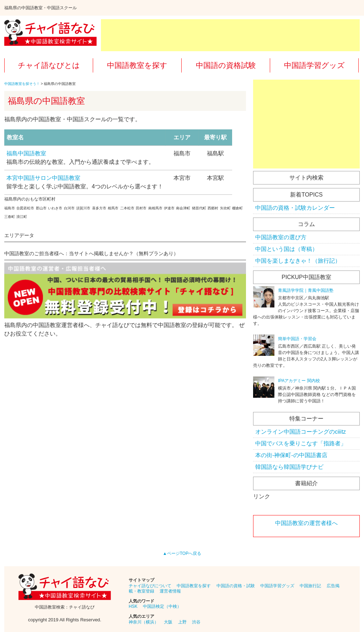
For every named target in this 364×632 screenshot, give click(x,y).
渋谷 (196, 622)
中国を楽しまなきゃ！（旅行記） (298, 261)
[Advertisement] (230, 35)
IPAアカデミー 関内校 (299, 381)
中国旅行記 (310, 586)
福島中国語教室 (26, 153)
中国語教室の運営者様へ (306, 523)
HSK (133, 606)
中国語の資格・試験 (236, 586)
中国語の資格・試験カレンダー (295, 208)
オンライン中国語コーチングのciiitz (301, 432)
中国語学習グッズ (314, 65)
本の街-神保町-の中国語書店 (291, 455)
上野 (182, 622)
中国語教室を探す (137, 65)
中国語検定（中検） (162, 606)
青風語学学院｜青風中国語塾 (306, 290)
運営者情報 (170, 591)
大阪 (168, 622)
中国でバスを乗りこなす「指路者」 (301, 443)
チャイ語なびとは (49, 65)
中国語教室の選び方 (281, 237)
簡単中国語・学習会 (297, 339)
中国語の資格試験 (226, 65)
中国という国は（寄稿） (287, 249)
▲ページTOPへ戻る (182, 553)
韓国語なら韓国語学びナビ (289, 467)
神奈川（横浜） (144, 622)
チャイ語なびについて (150, 586)
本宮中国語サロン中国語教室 (43, 178)
